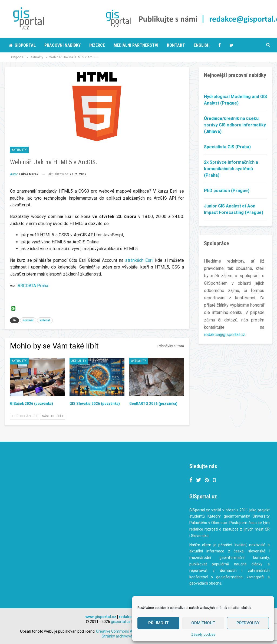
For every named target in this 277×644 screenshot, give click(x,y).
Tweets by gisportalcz (118, 467)
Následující (53, 416)
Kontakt (176, 45)
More (235, 45)
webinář (45, 320)
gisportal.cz (121, 622)
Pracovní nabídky (62, 45)
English (202, 45)
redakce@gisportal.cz (225, 335)
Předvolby (248, 623)
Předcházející (24, 416)
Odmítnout (203, 623)
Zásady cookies (203, 635)
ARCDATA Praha (33, 286)
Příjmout (158, 623)
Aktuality (19, 150)
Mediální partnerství (136, 45)
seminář (28, 320)
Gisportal (22, 45)
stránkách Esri (139, 260)
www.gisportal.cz (101, 617)
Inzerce (97, 45)
